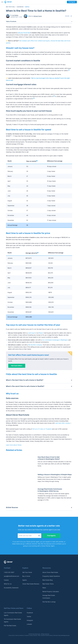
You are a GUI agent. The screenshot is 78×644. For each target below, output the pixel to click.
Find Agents (72, 2)
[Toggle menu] (2, 2)
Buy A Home (26, 576)
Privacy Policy (12, 635)
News (44, 588)
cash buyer (32, 333)
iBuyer (41, 333)
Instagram (30, 620)
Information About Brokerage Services (61, 635)
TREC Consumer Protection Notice (45, 635)
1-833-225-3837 (9, 572)
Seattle (27, 7)
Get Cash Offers (17, 366)
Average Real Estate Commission (49, 597)
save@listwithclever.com (12, 576)
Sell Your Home (27, 572)
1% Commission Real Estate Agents (12, 620)
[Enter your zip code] (29, 536)
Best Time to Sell (10, 7)
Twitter (29, 616)
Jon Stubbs (15, 15)
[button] (29, 536)
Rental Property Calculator (51, 592)
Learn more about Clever (14, 445)
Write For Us (8, 584)
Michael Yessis (38, 16)
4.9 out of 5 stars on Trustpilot (42, 429)
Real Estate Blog (48, 580)
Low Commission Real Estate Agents (13, 614)
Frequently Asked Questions (51, 576)
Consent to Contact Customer (31, 635)
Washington (20, 7)
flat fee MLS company (35, 345)
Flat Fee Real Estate (10, 626)
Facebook (30, 613)
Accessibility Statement (11, 588)
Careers (6, 580)
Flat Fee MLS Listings (49, 602)
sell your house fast (24, 33)
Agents (25, 580)
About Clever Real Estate (50, 572)
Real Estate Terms (48, 584)
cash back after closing (62, 423)
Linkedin (29, 624)
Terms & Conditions (20, 635)
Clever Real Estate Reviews (31, 584)
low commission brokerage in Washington (55, 340)
